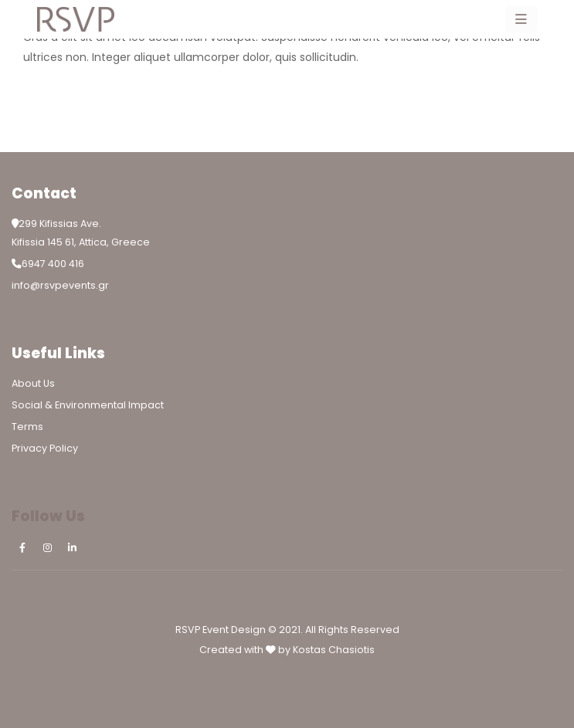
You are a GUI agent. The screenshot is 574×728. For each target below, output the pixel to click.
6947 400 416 (53, 264)
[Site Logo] (76, 19)
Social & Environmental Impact (88, 405)
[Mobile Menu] (521, 19)
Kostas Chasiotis (334, 650)
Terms (27, 427)
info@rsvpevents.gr (60, 285)
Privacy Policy (45, 448)
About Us (33, 383)
